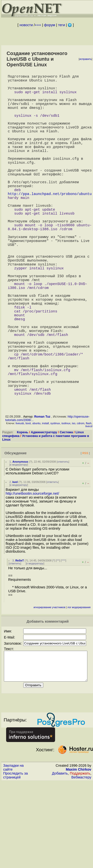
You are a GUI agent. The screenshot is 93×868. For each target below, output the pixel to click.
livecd (89, 506)
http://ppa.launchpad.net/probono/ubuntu (50, 224)
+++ (38, 25)
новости (26, 25)
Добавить (60, 859)
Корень (23, 512)
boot (28, 503)
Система (66, 512)
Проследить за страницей (16, 861)
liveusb (20, 503)
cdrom (81, 503)
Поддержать (80, 859)
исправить (85, 59)
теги (61, 25)
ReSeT (20, 641)
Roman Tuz (42, 497)
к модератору (19, 545)
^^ (58, 641)
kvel (15, 562)
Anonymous (20, 542)
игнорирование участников (49, 688)
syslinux (55, 503)
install (46, 503)
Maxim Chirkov (79, 856)
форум (50, 25)
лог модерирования (79, 688)
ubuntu (36, 503)
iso (74, 503)
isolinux (66, 503)
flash (89, 503)
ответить (63, 542)
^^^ (63, 641)
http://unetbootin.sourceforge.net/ (32, 574)
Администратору (44, 512)
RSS (85, 533)
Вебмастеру (81, 863)
